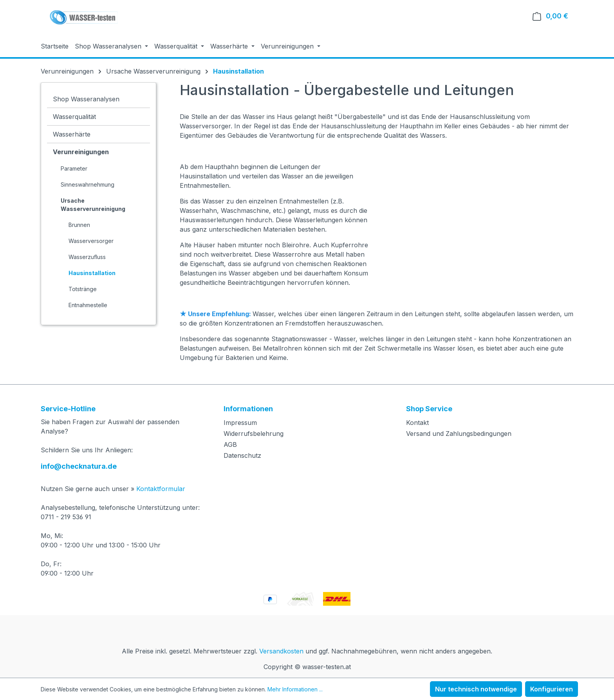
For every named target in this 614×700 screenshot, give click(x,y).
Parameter (74, 168)
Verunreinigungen (81, 152)
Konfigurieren (552, 689)
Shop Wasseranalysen (86, 99)
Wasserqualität (74, 117)
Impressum (240, 423)
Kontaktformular (161, 489)
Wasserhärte (72, 134)
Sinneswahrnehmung (88, 184)
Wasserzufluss (87, 257)
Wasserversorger (91, 241)
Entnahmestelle (88, 305)
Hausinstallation (92, 273)
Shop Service (429, 409)
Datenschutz (242, 455)
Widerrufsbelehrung (254, 434)
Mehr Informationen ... (295, 689)
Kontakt (417, 423)
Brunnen (79, 225)
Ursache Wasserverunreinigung (93, 205)
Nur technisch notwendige (476, 689)
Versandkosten (281, 651)
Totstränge (83, 289)
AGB (230, 444)
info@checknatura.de (79, 466)
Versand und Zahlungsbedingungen (459, 434)
